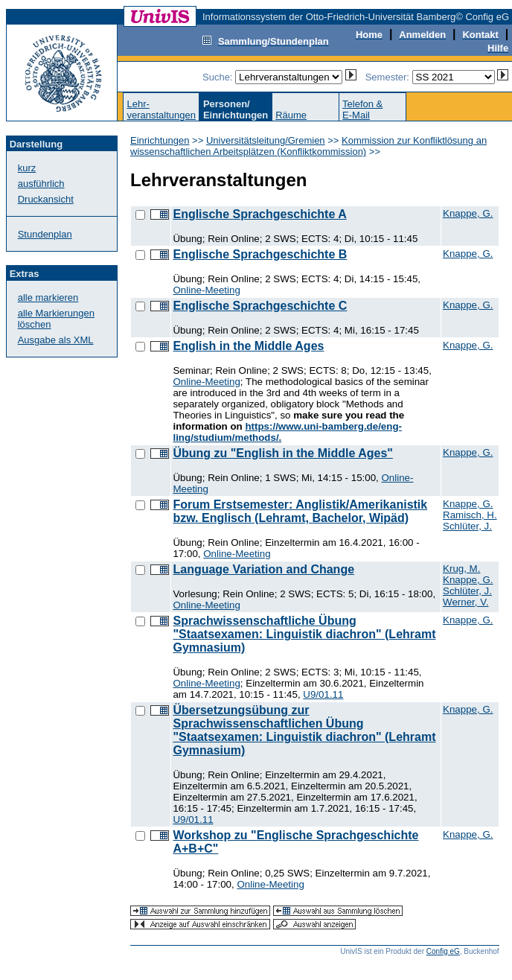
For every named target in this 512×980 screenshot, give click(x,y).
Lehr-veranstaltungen (161, 109)
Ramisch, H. (470, 515)
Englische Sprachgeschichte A (259, 214)
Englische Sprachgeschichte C (260, 306)
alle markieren (48, 297)
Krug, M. (461, 569)
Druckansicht (46, 199)
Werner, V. (466, 602)
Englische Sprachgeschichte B (260, 254)
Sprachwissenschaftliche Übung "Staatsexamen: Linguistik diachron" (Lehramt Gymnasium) (304, 634)
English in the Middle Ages (248, 346)
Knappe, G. (468, 213)
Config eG (443, 951)
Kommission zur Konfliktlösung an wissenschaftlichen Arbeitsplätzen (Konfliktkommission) (308, 146)
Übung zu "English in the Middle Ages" (282, 453)
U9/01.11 (323, 694)
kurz (27, 168)
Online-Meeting (206, 290)
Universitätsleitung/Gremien (266, 140)
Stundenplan (45, 234)
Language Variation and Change (263, 569)
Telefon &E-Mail (362, 109)
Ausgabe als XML (56, 340)
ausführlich (41, 184)
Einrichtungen (160, 140)
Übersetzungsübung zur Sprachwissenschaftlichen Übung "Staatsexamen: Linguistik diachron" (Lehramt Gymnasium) (304, 730)
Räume (291, 115)
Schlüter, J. (467, 526)
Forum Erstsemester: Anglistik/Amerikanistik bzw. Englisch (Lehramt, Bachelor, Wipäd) (300, 511)
